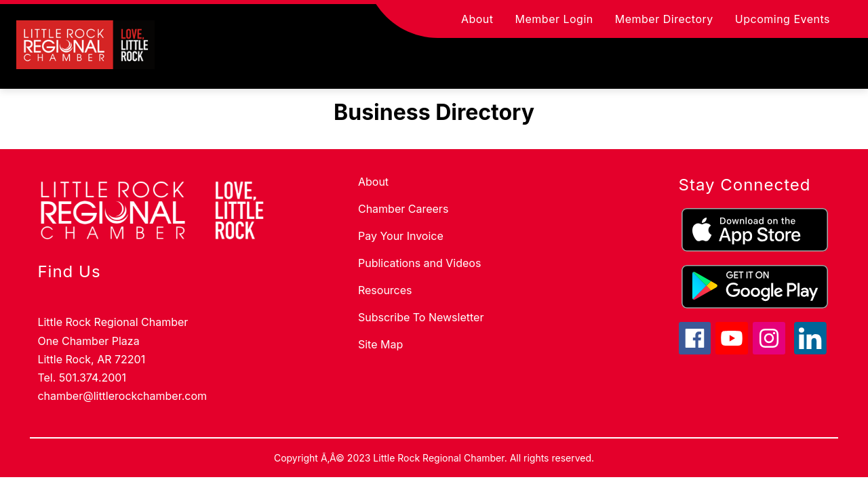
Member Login (554, 19)
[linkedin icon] (810, 350)
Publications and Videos (419, 263)
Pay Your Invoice (401, 236)
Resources (385, 290)
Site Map (380, 344)
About (477, 19)
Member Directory (664, 19)
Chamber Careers (403, 209)
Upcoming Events (783, 19)
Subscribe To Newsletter (421, 317)
